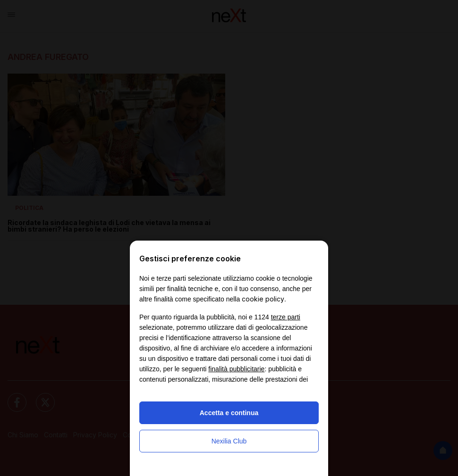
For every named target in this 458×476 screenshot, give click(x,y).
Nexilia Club (229, 441)
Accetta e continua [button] (229, 413)
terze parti (286, 317)
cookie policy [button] (263, 299)
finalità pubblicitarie (236, 369)
